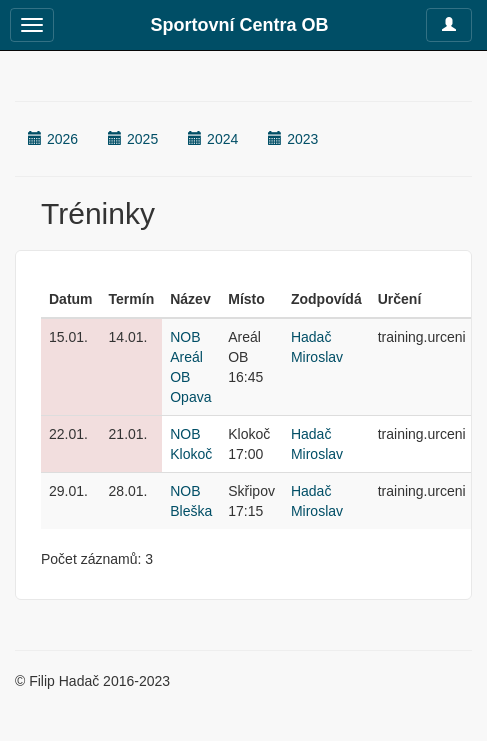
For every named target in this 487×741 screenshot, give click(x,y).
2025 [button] (133, 139)
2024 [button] (213, 139)
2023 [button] (293, 139)
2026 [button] (53, 139)
